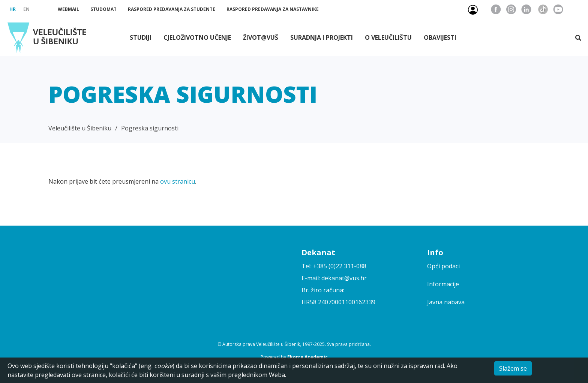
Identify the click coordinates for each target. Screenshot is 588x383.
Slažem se (513, 368)
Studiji (141, 37)
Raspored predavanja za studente (172, 9)
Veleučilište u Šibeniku (80, 128)
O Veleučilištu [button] (388, 37)
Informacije (443, 284)
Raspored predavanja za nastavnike (273, 9)
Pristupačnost (577, 9)
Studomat (103, 9)
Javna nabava (446, 302)
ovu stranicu (178, 181)
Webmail (68, 9)
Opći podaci (443, 266)
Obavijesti (440, 37)
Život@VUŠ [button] (261, 37)
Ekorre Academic (307, 357)
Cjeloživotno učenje (197, 37)
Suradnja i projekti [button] (322, 37)
